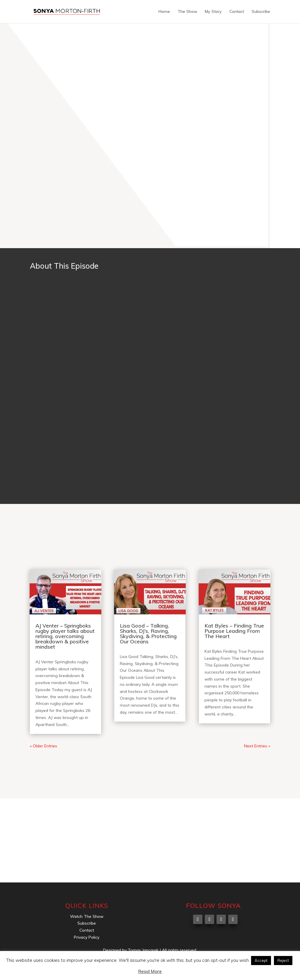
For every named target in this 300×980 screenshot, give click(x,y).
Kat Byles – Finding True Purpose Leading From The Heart (234, 631)
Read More (150, 971)
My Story (213, 12)
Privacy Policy (87, 937)
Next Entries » (257, 746)
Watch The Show (87, 916)
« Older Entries (44, 746)
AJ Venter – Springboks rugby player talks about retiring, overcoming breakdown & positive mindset (65, 636)
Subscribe (261, 12)
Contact (237, 12)
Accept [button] (261, 960)
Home (164, 12)
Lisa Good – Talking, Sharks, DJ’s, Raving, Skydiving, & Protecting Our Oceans (148, 634)
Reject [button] (283, 960)
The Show (187, 12)
